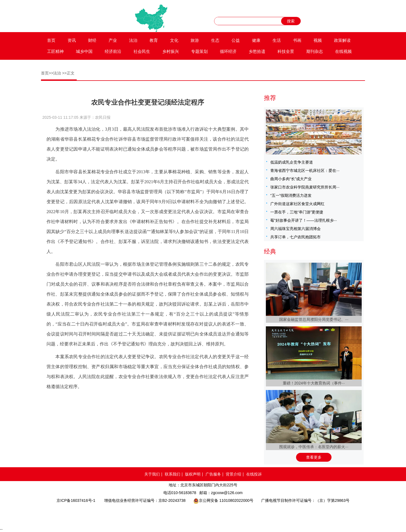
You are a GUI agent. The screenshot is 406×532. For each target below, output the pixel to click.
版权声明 (193, 474)
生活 (277, 40)
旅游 (195, 40)
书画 (297, 40)
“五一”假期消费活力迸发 (291, 195)
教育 (154, 40)
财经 (92, 40)
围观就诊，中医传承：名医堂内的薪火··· (314, 447)
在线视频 (343, 51)
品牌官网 (112, 514)
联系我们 (173, 474)
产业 (113, 40)
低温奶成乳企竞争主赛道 (292, 162)
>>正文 (68, 73)
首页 (51, 40)
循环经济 (228, 51)
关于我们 (152, 474)
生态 (215, 40)
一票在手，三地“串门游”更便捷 (297, 212)
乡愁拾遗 (257, 51)
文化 (174, 40)
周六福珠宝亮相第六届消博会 (295, 229)
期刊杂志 (315, 51)
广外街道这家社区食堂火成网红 (297, 204)
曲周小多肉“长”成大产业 (291, 179)
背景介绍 (233, 474)
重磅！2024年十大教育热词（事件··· (314, 383)
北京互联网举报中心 (251, 514)
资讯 (72, 40)
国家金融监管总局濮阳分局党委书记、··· (314, 319)
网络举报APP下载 (293, 514)
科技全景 (286, 51)
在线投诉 (254, 474)
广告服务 (213, 474)
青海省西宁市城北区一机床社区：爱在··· (305, 171)
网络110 (153, 514)
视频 (318, 40)
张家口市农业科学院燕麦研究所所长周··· (305, 187)
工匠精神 (55, 51)
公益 (236, 40)
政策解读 (342, 40)
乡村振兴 (171, 51)
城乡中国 (84, 51)
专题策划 (199, 51)
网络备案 (186, 514)
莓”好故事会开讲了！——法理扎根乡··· (304, 220)
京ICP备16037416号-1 (76, 500)
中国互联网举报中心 (219, 514)
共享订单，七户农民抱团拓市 (295, 237)
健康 (256, 40)
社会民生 (142, 51)
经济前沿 (113, 51)
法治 (133, 40)
